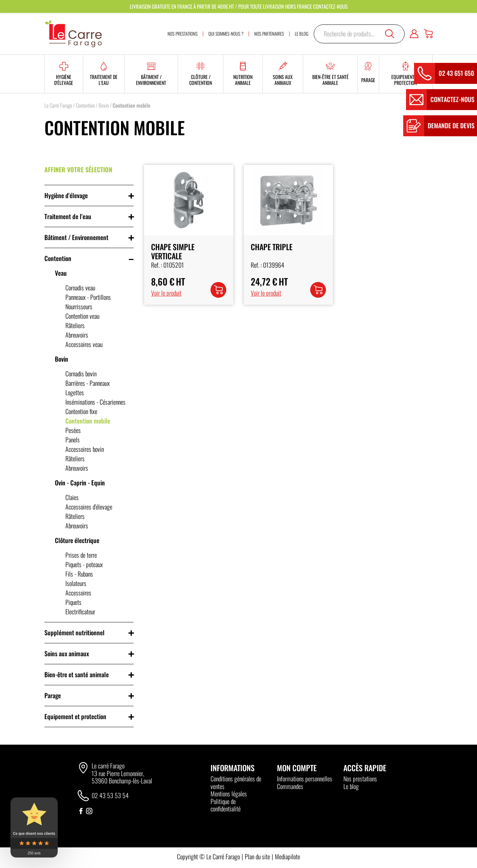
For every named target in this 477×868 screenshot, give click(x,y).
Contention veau (82, 316)
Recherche (390, 34)
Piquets (73, 602)
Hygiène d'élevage (66, 195)
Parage (53, 695)
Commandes (290, 786)
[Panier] (428, 34)
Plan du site (257, 856)
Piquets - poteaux (84, 564)
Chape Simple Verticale (173, 251)
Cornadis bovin (81, 374)
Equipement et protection (75, 716)
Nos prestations (360, 779)
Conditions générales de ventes (236, 782)
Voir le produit (166, 293)
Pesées (73, 430)
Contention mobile (88, 421)
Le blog (351, 786)
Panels (73, 440)
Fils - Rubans (79, 574)
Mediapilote (287, 856)
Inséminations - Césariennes (95, 402)
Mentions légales (229, 794)
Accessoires (78, 593)
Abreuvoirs (77, 335)
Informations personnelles (305, 779)
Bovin (104, 105)
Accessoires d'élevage (89, 507)
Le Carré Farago (58, 105)
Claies (72, 497)
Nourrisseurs (79, 306)
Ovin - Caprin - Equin (80, 483)
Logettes (75, 392)
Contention (85, 105)
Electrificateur (80, 612)
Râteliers (75, 325)
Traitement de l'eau (68, 216)
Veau (61, 273)
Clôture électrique (77, 540)
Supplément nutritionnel (74, 632)
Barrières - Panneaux (88, 383)
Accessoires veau (84, 344)
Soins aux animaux (67, 653)
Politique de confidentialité (226, 805)
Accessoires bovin (85, 449)
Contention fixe (81, 411)
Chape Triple (272, 247)
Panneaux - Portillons (88, 297)
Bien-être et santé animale (77, 674)
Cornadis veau (80, 288)
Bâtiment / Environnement (76, 237)
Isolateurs (76, 583)
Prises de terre (81, 555)
